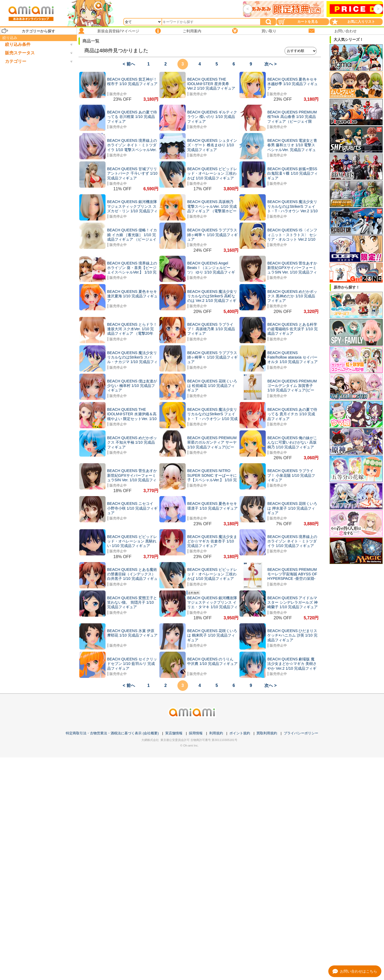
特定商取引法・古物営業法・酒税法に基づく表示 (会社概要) (112, 733)
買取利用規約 (267, 733)
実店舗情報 (174, 733)
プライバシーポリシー (301, 733)
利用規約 (216, 733)
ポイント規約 (240, 733)
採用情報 (196, 733)
